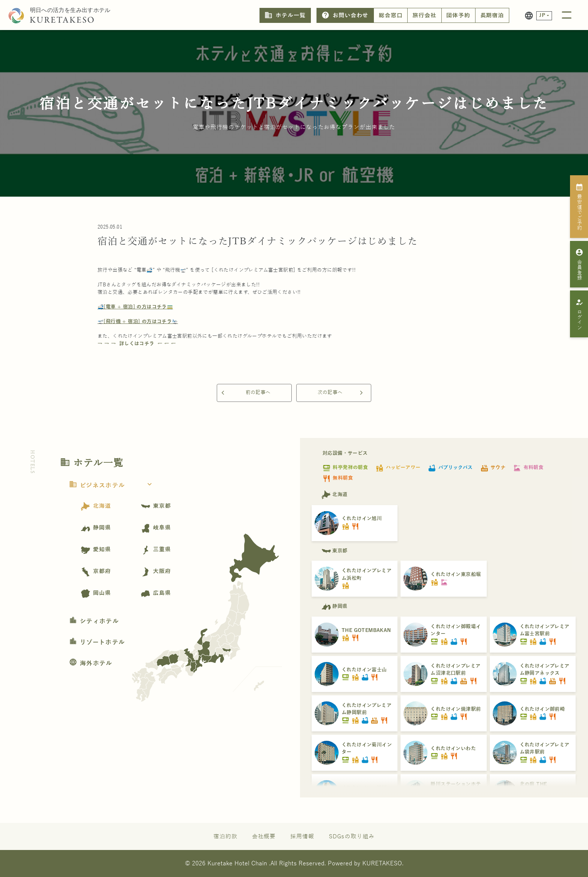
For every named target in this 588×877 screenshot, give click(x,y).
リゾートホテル (97, 642)
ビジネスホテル (113, 486)
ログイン (579, 314)
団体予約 (458, 15)
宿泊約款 (225, 836)
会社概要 (264, 836)
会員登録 (579, 264)
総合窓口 (391, 15)
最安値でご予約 (579, 207)
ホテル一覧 (285, 15)
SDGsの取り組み (352, 836)
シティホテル (94, 621)
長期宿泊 (492, 15)
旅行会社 (424, 15)
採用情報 (302, 836)
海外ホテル (91, 663)
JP (542, 15)
